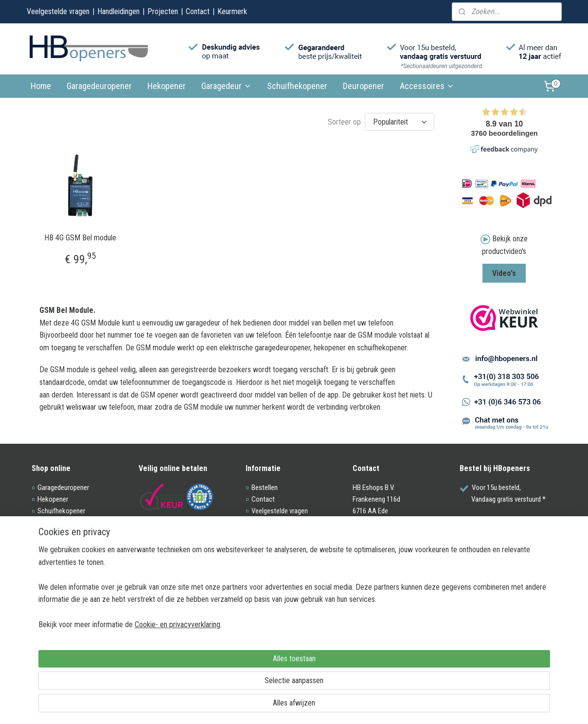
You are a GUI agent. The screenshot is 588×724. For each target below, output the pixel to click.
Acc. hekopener (59, 546)
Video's (504, 273)
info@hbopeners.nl (386, 546)
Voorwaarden (270, 546)
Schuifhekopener (297, 86)
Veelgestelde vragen (58, 11)
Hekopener (167, 86)
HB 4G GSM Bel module (80, 237)
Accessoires (427, 86)
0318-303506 (379, 558)
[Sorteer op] (400, 121)
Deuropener (364, 86)
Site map (264, 569)
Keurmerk (232, 11)
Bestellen (265, 488)
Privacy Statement (277, 558)
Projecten (163, 11)
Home (41, 86)
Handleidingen (118, 11)
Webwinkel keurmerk (281, 534)
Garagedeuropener (99, 86)
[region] (230, 668)
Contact (198, 11)
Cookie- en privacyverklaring (166, 706)
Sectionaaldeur (59, 523)
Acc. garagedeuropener (70, 534)
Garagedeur (226, 86)
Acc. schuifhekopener (68, 558)
